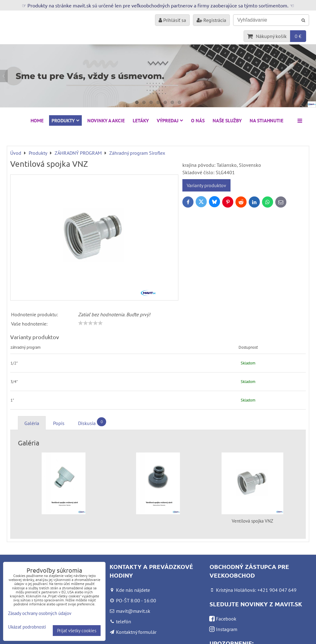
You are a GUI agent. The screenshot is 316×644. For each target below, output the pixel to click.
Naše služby (227, 120)
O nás (198, 120)
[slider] (90, 323)
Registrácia (211, 20)
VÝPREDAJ (170, 120)
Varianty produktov (206, 185)
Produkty (65, 120)
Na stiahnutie (266, 120)
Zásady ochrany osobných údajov (40, 613)
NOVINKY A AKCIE (106, 120)
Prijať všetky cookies (77, 631)
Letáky (141, 120)
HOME (37, 120)
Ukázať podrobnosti (27, 627)
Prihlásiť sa (172, 20)
